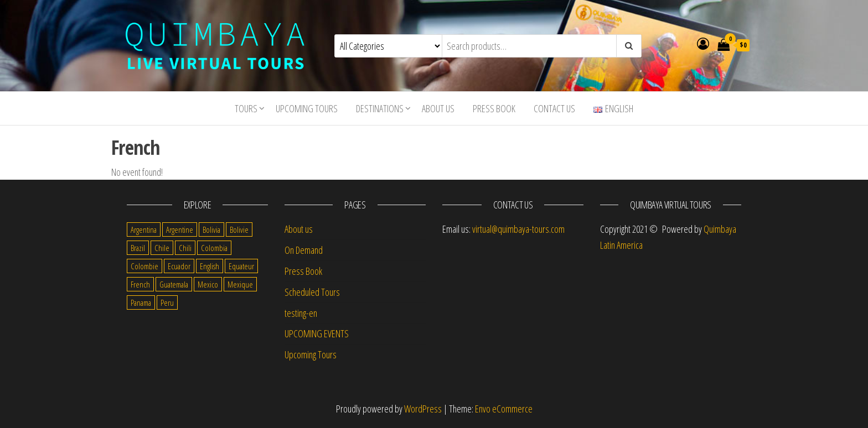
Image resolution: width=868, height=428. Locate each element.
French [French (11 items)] (140, 284)
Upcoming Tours (307, 108)
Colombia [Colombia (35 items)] (214, 248)
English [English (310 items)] (210, 266)
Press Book (494, 108)
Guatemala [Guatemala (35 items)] (174, 284)
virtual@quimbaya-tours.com (518, 229)
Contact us (554, 108)
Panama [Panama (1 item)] (141, 302)
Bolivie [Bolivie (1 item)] (239, 229)
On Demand (304, 250)
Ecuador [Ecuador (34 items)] (179, 266)
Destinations (380, 108)
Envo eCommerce (504, 409)
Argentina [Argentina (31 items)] (144, 229)
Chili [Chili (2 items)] (185, 248)
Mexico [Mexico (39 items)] (208, 284)
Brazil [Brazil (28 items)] (138, 248)
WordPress (423, 409)
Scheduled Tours (312, 292)
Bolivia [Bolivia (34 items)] (211, 229)
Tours (246, 108)
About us (438, 108)
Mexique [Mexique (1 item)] (240, 284)
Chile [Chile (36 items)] (162, 248)
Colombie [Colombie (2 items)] (144, 266)
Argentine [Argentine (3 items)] (180, 229)
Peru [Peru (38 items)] (167, 302)
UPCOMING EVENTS (317, 333)
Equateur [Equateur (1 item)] (241, 266)
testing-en (301, 313)
